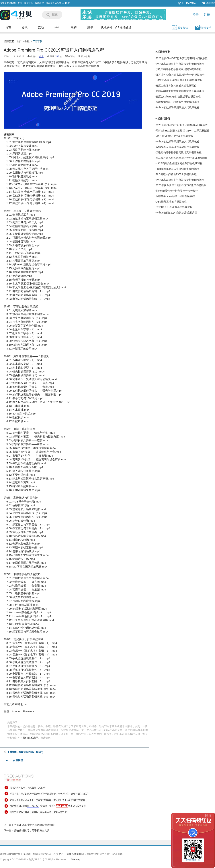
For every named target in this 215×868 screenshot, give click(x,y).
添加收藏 (85, 56)
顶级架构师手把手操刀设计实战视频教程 (179, 69)
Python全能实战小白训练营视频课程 (176, 213)
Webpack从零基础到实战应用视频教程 (177, 147)
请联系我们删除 (75, 854)
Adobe (16, 711)
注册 (207, 15)
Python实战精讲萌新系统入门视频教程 (177, 107)
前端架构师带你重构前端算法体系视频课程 (180, 91)
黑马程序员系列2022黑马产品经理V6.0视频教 (181, 158)
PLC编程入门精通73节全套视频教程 (176, 174)
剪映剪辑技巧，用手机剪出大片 (32, 830)
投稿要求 (203, 28)
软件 (57, 28)
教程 (74, 28)
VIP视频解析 (123, 28)
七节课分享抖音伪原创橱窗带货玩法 (34, 825)
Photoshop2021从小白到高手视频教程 (177, 169)
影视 (90, 28)
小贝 (41, 56)
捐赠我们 (209, 3)
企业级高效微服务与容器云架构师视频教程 (180, 64)
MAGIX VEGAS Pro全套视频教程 (174, 136)
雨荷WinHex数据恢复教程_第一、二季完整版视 (182, 131)
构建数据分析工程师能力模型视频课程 (177, 102)
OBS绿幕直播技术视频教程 (171, 202)
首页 (8, 28)
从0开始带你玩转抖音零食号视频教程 (177, 191)
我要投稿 (180, 28)
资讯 (25, 28)
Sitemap (76, 859)
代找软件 (107, 28)
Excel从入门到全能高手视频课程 (174, 207)
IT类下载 (37, 41)
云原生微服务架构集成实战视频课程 (176, 86)
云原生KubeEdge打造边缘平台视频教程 (178, 97)
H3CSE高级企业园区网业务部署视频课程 (179, 80)
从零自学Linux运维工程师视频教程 (175, 196)
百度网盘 (14, 760)
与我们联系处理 (29, 738)
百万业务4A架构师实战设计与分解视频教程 (180, 75)
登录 (196, 15)
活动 (41, 28)
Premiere (29, 711)
